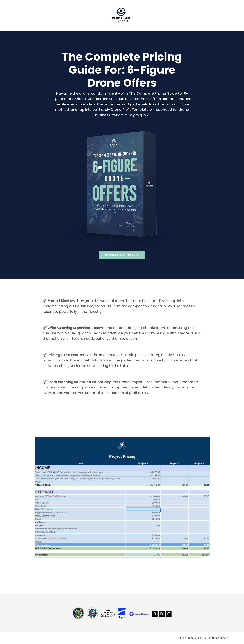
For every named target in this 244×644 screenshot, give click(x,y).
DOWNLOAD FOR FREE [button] (122, 255)
